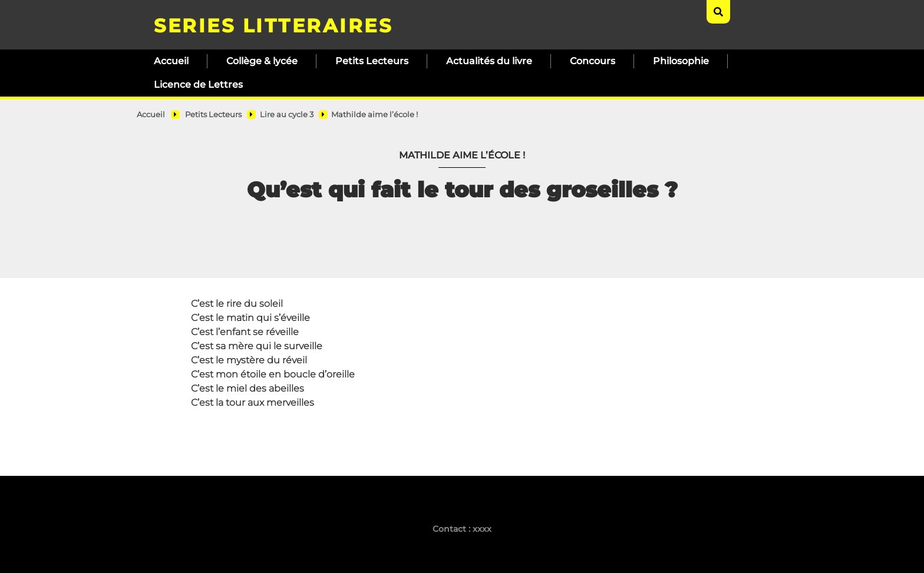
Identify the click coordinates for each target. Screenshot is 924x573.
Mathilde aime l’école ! (374, 115)
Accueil (171, 61)
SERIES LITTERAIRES (273, 26)
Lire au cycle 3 (287, 115)
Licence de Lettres (198, 85)
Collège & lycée (262, 61)
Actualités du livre (489, 61)
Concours (593, 61)
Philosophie (681, 61)
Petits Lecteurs (372, 61)
